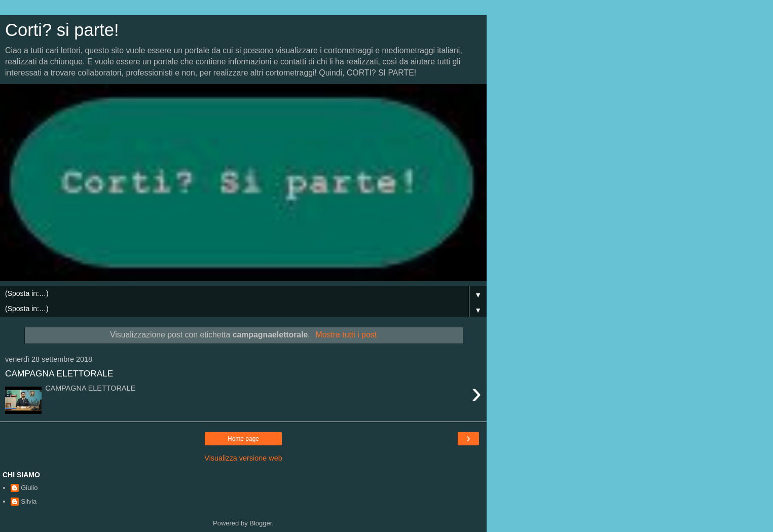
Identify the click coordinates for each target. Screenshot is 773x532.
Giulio (29, 488)
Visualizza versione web (243, 458)
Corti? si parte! (62, 30)
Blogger (261, 523)
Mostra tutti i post (346, 335)
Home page (243, 439)
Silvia (29, 501)
